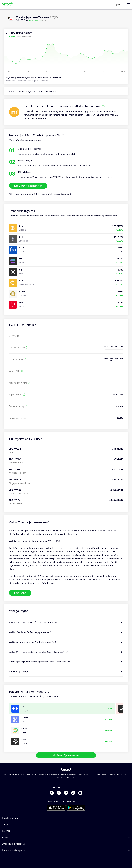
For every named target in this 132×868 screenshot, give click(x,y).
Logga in (118, 4)
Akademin (67, 194)
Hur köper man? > (47, 91)
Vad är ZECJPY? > (27, 91)
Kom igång (20, 593)
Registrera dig (11, 78)
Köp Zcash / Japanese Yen (28, 186)
